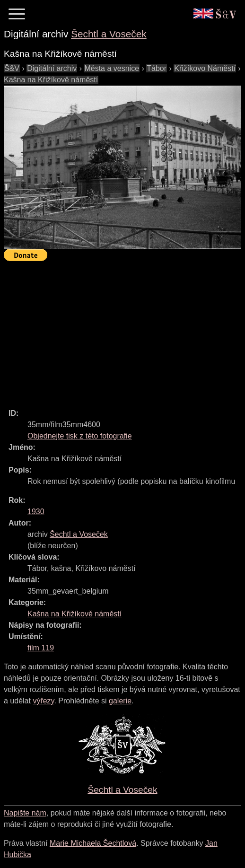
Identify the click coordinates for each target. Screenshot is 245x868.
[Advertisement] (124, 331)
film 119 (41, 648)
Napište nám (25, 813)
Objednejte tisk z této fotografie (80, 436)
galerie (120, 701)
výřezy (43, 701)
